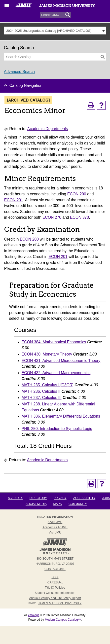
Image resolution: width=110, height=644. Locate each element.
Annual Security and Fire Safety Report (55, 598)
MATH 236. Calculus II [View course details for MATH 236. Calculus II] (41, 391)
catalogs (34, 615)
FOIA (55, 577)
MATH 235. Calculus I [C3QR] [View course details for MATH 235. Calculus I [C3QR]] (48, 385)
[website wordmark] (55, 7)
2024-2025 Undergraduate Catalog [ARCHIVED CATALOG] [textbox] (49, 31)
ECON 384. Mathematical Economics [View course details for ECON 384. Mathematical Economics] (54, 342)
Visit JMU (55, 533)
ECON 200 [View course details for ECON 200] (77, 194)
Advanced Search (19, 72)
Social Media (36, 504)
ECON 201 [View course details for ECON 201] (14, 200)
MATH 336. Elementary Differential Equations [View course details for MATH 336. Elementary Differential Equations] (61, 416)
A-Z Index (15, 498)
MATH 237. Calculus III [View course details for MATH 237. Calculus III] (42, 398)
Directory (38, 498)
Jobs (106, 498)
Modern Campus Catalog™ (63, 620)
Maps (58, 504)
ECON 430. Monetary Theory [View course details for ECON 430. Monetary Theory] (47, 354)
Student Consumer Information (55, 593)
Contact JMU (55, 569)
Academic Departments (48, 129)
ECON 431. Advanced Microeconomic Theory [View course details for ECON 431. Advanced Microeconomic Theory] (61, 361)
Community (78, 504)
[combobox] (55, 31)
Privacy (60, 498)
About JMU (55, 522)
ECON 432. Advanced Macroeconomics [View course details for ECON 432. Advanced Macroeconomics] (56, 373)
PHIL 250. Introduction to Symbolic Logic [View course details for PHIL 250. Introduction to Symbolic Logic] (57, 429)
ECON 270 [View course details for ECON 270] (52, 217)
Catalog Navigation (26, 86)
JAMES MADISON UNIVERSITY (60, 603)
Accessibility (84, 498)
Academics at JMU (55, 527)
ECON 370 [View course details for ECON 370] (79, 217)
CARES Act (55, 582)
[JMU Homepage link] (55, 553)
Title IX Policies (55, 588)
